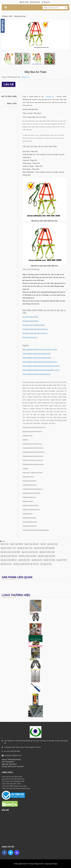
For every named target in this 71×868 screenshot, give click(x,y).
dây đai (43, 544)
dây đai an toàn (52, 544)
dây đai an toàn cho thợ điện (10, 552)
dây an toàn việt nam (32, 544)
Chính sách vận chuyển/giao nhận (13, 781)
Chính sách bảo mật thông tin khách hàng (16, 788)
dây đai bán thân (24, 560)
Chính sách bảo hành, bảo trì (11, 784)
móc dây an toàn (46, 564)
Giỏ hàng (25, 2)
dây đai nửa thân (49, 560)
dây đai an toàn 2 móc (25, 548)
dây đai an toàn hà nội (47, 552)
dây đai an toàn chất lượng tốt (44, 548)
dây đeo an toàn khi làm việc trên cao (26, 564)
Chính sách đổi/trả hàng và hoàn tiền (14, 786)
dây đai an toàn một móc (9, 556)
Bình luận (12, 103)
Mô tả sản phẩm (9, 96)
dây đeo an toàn (6, 564)
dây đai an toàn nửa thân (28, 556)
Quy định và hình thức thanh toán (13, 779)
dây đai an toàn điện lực (9, 560)
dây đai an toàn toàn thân (46, 556)
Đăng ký (47, 2)
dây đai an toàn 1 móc (8, 548)
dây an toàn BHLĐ (17, 544)
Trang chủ (7, 16)
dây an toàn (5, 544)
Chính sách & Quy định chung (12, 777)
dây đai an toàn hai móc (30, 552)
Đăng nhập (36, 2)
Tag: (2, 541)
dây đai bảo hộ (37, 560)
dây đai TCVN (61, 560)
